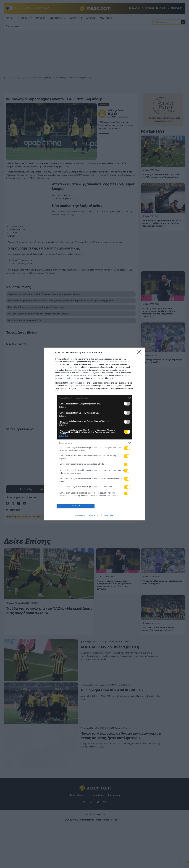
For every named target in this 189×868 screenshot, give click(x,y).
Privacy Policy (109, 515)
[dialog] (94, 434)
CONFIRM (76, 506)
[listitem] (94, 398)
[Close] (140, 353)
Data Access (94, 515)
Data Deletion (80, 515)
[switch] (127, 404)
